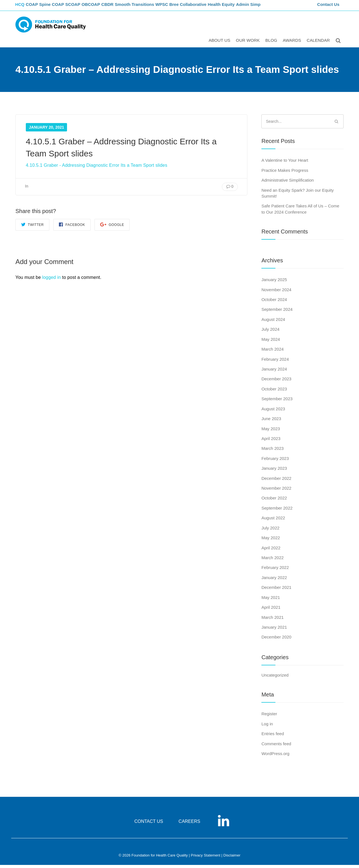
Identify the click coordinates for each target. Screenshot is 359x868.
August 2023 (273, 412)
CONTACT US (149, 825)
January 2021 (274, 630)
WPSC (177, 7)
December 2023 (276, 382)
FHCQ (21, 7)
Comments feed (276, 747)
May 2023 (271, 432)
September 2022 (277, 511)
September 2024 (277, 313)
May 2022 (271, 541)
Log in (267, 727)
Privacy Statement (206, 859)
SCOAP (82, 7)
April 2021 (271, 610)
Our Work (249, 44)
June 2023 (271, 422)
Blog (272, 44)
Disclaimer (232, 859)
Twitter (32, 227)
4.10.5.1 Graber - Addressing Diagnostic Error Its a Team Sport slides (96, 168)
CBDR (121, 7)
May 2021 (271, 600)
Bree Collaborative (205, 7)
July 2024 (270, 332)
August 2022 (273, 521)
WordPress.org (275, 757)
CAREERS (189, 825)
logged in (51, 280)
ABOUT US (220, 44)
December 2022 (276, 481)
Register (269, 717)
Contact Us (329, 7)
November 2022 (276, 491)
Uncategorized (275, 678)
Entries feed (273, 737)
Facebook (72, 227)
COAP (37, 7)
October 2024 (274, 303)
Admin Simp (266, 7)
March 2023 (272, 452)
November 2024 (276, 293)
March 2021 (272, 620)
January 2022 (274, 581)
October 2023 (274, 392)
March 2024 (272, 352)
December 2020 (276, 640)
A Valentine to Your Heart (285, 163)
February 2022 (275, 571)
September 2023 (277, 402)
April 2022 (271, 551)
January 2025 (274, 283)
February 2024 (275, 362)
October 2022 (274, 501)
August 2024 (273, 322)
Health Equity (239, 7)
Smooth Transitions (149, 7)
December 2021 (276, 590)
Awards (293, 44)
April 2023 (271, 442)
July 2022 (270, 531)
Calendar (319, 44)
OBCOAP (102, 7)
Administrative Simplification (288, 183)
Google (112, 227)
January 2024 (274, 372)
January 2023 (274, 471)
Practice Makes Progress (285, 173)
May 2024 (271, 342)
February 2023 (275, 461)
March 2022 (272, 561)
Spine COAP (59, 7)
